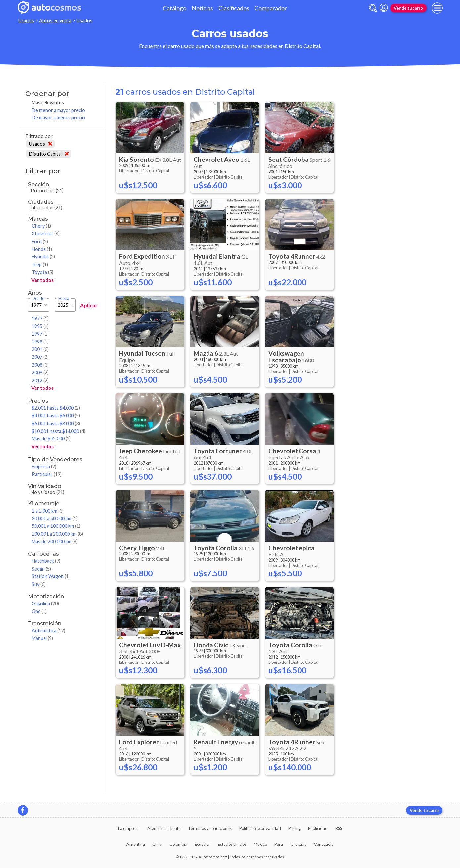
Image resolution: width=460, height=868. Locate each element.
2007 (40, 357)
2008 (40, 365)
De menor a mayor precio (58, 110)
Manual (42, 638)
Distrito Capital (49, 154)
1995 (40, 326)
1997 (40, 334)
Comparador (271, 8)
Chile (157, 844)
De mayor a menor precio (58, 118)
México (260, 844)
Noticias (202, 8)
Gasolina (45, 603)
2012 (40, 380)
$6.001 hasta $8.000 (56, 423)
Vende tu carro (408, 8)
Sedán (41, 569)
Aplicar (89, 305)
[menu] (437, 8)
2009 (40, 372)
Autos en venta (55, 20)
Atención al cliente (164, 828)
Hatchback (46, 561)
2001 (40, 349)
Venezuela (324, 844)
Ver (43, 280)
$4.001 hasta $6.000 (56, 415)
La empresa (129, 828)
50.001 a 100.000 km (56, 526)
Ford (40, 241)
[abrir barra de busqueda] (373, 8)
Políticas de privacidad (260, 828)
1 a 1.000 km (48, 511)
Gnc (39, 611)
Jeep (40, 265)
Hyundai (43, 257)
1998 (40, 342)
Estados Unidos (232, 844)
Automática (48, 631)
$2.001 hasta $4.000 (56, 408)
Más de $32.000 (51, 439)
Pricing (295, 828)
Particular (47, 474)
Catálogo (175, 8)
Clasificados (234, 8)
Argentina (136, 844)
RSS (339, 828)
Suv (39, 584)
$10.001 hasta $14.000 (59, 431)
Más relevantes (48, 102)
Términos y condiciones (210, 828)
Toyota (43, 272)
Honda (42, 249)
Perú (279, 844)
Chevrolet (46, 233)
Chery (41, 226)
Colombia (178, 844)
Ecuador (202, 844)
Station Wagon (51, 576)
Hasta (64, 299)
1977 (40, 319)
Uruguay (299, 844)
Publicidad (318, 828)
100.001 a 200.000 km (57, 534)
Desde (38, 299)
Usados (26, 20)
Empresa (44, 466)
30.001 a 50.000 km (55, 518)
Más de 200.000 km (55, 542)
